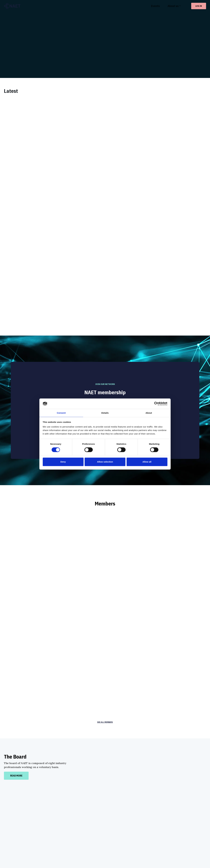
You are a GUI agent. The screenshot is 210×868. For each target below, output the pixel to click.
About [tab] (149, 413)
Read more (16, 700)
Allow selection (105, 462)
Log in (199, 6)
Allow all (147, 462)
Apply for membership (105, 358)
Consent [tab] (61, 413)
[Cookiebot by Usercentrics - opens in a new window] (155, 403)
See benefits (105, 347)
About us (173, 6)
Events (155, 6)
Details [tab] (105, 413)
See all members (105, 646)
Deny (63, 462)
